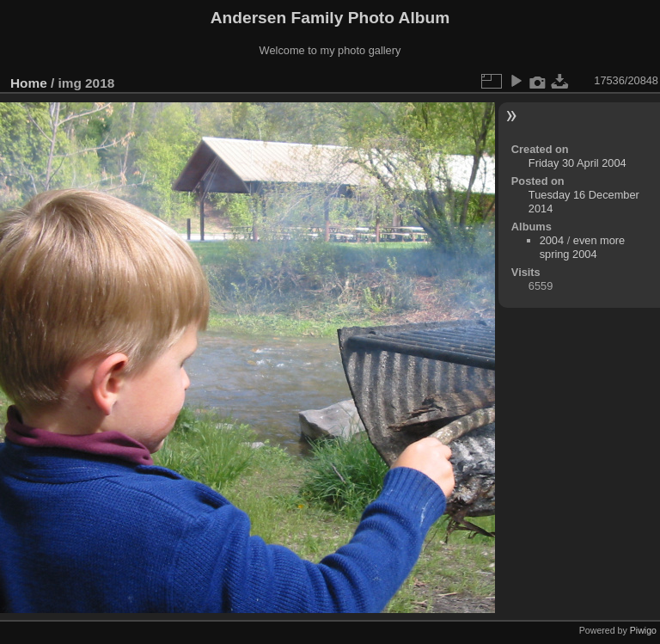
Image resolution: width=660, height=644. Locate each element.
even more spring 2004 (583, 247)
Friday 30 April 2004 (577, 163)
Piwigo (643, 630)
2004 (552, 240)
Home (29, 83)
